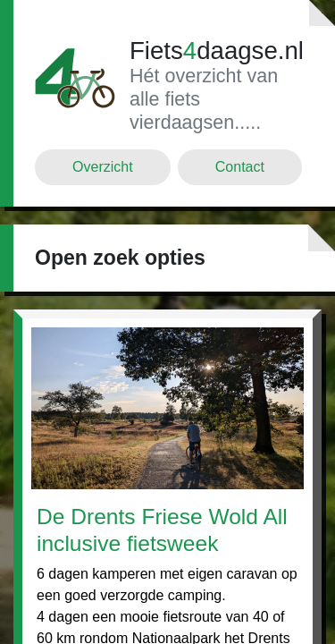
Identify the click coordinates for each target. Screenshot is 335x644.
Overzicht (103, 167)
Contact (240, 167)
